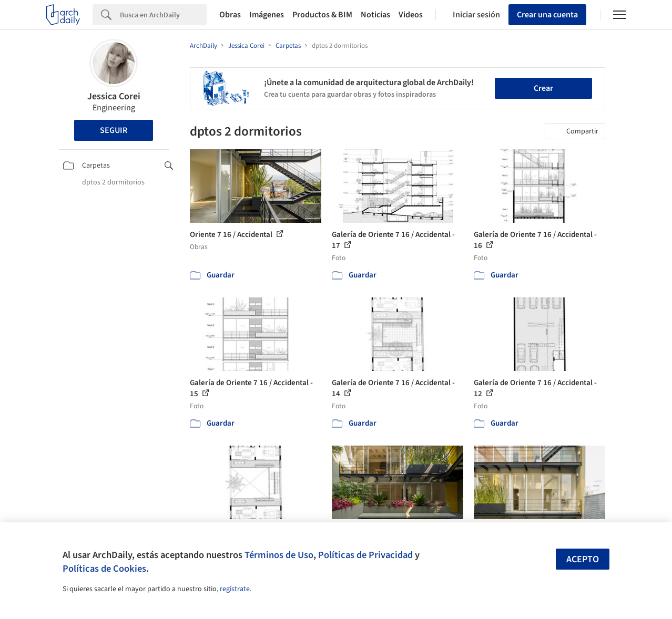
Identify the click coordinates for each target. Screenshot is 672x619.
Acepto (583, 559)
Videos (411, 15)
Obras (230, 15)
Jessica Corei (114, 96)
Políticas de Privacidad (365, 555)
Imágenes (267, 15)
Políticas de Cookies (104, 569)
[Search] (163, 15)
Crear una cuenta (547, 15)
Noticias (375, 15)
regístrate (235, 589)
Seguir (114, 130)
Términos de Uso (279, 555)
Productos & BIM (322, 15)
